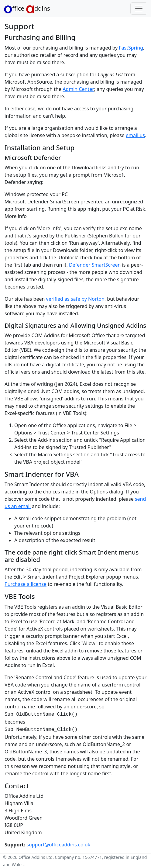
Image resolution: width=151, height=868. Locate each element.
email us (135, 135)
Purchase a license (26, 584)
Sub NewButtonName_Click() (41, 730)
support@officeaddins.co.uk (58, 845)
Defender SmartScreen (95, 265)
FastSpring (131, 48)
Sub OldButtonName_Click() (41, 714)
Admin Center (78, 89)
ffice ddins (27, 9)
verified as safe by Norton (75, 299)
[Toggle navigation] (139, 9)
